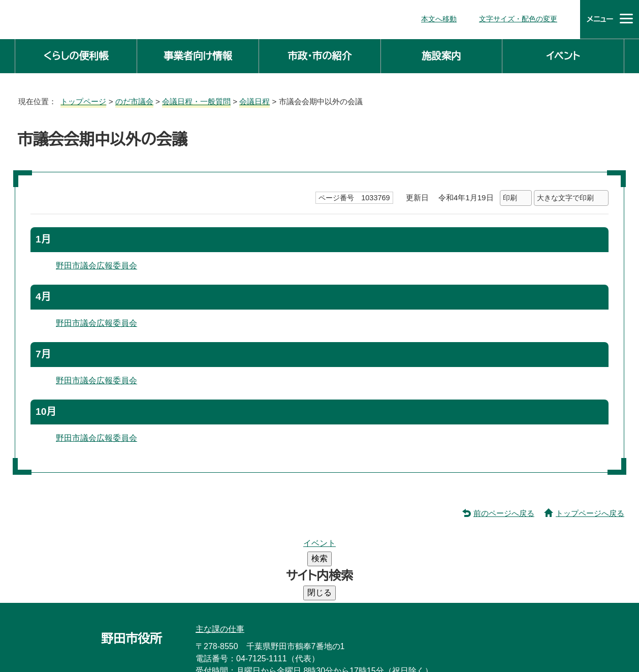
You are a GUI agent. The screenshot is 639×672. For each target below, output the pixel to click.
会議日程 (254, 99)
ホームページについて (452, 627)
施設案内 (441, 54)
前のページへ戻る (507, 510)
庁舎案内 (223, 627)
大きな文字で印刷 (565, 196)
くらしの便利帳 (76, 54)
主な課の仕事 (220, 551)
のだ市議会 (131, 99)
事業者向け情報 (198, 54)
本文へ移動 (443, 18)
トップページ (79, 99)
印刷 (509, 196)
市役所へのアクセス (295, 627)
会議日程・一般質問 (195, 99)
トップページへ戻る (592, 510)
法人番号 (332, 604)
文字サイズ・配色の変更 (521, 18)
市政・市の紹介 (319, 54)
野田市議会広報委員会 (97, 264)
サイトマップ (372, 627)
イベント (563, 54)
